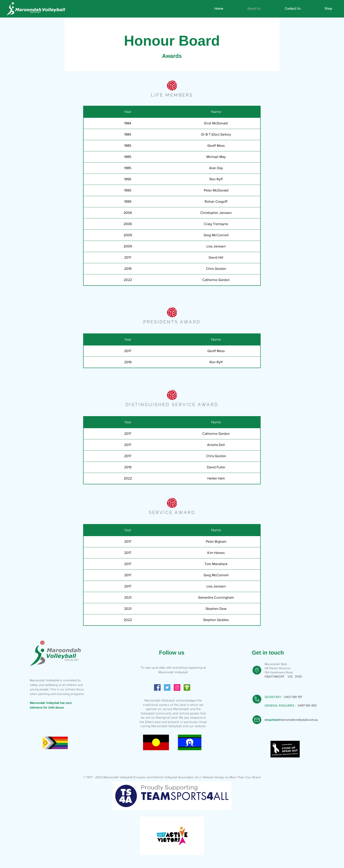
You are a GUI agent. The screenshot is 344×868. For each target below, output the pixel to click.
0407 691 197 (293, 697)
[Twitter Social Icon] (167, 687)
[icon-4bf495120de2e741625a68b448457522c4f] (187, 687)
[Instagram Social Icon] (177, 687)
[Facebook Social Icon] (157, 687)
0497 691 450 (307, 705)
